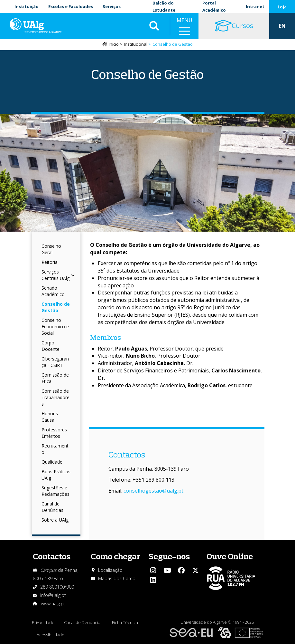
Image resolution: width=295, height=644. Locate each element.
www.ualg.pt (53, 604)
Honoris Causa (50, 417)
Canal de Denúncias (52, 507)
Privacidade (43, 622)
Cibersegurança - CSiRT (55, 362)
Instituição (27, 6)
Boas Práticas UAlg (56, 475)
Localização (110, 570)
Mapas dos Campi (117, 578)
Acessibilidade (51, 635)
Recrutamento (55, 449)
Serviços (112, 6)
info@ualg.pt (53, 595)
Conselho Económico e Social (55, 327)
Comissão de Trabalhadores (55, 397)
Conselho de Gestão (56, 307)
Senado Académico (53, 291)
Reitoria (50, 262)
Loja (282, 7)
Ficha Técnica (125, 622)
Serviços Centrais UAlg (58, 275)
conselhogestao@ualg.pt (153, 491)
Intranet (255, 6)
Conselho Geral (51, 249)
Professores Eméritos (54, 433)
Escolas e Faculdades (71, 6)
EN (282, 26)
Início (114, 44)
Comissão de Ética (55, 378)
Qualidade (52, 462)
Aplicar (154, 26)
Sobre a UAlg (55, 520)
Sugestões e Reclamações (55, 491)
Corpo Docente (51, 346)
